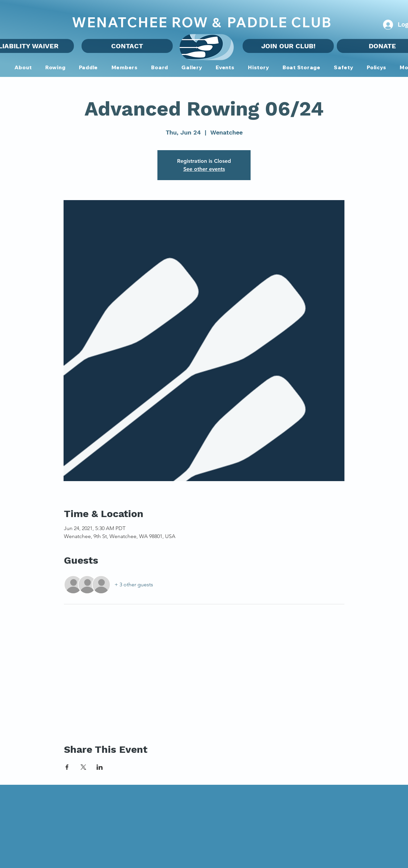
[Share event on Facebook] (67, 767)
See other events (204, 169)
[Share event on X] (83, 767)
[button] (124, 68)
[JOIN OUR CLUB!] (288, 46)
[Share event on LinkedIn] (100, 767)
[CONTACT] (127, 46)
